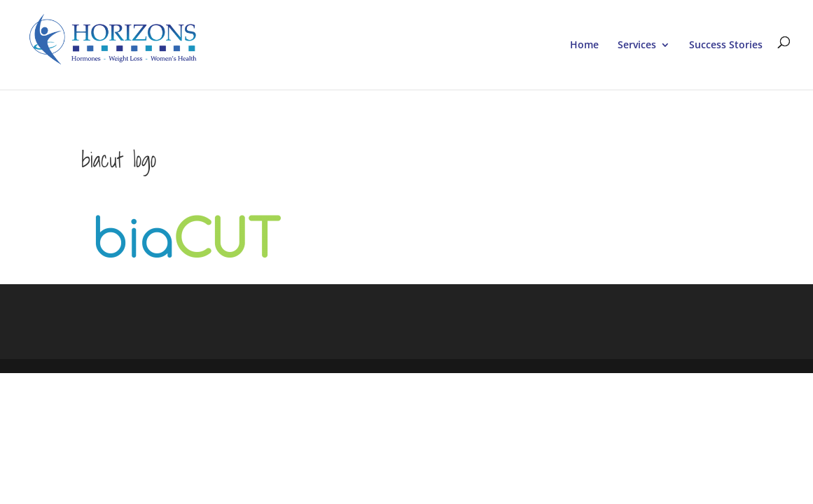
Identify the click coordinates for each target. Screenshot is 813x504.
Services (637, 45)
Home (584, 45)
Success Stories (726, 45)
